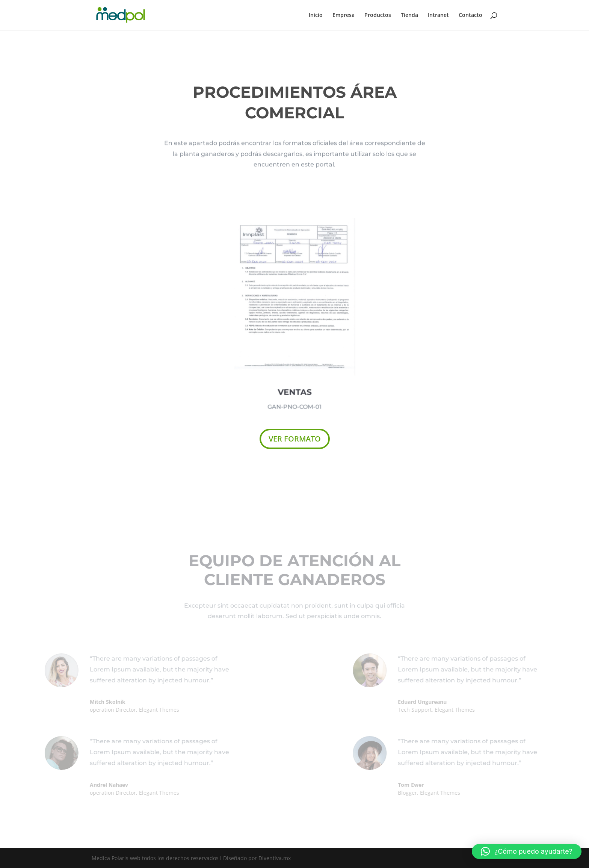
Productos (378, 15)
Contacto (470, 15)
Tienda (409, 15)
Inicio (316, 15)
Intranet (438, 15)
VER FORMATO (295, 439)
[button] (527, 851)
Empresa (344, 15)
